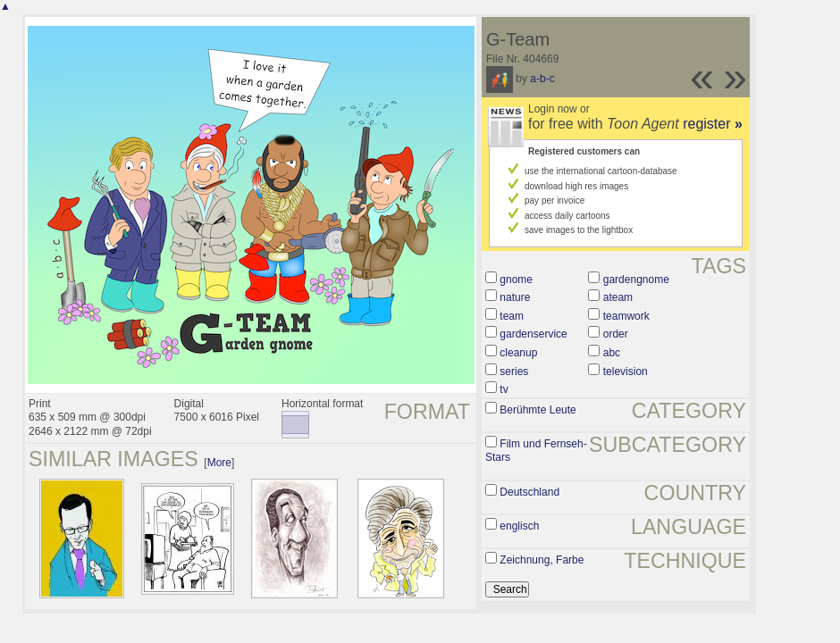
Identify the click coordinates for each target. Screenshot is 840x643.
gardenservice (533, 334)
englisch (519, 526)
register (713, 124)
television (626, 372)
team (512, 316)
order (616, 334)
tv (504, 389)
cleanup (518, 353)
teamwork (626, 316)
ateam (618, 297)
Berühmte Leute (538, 410)
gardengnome (636, 280)
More (219, 463)
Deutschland (529, 492)
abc (612, 353)
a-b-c (542, 79)
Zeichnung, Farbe (542, 560)
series (514, 372)
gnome (516, 280)
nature (515, 297)
